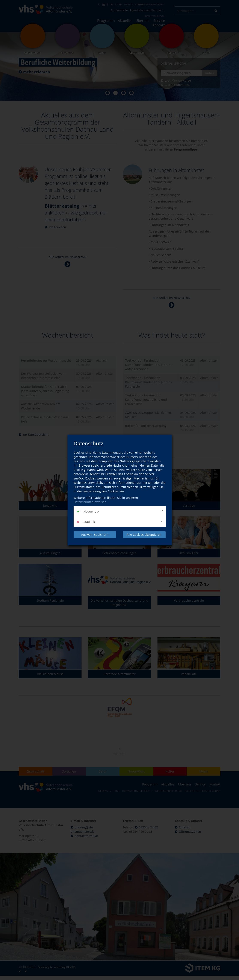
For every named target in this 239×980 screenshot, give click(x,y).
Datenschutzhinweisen (90, 502)
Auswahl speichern (95, 535)
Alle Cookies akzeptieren (144, 535)
